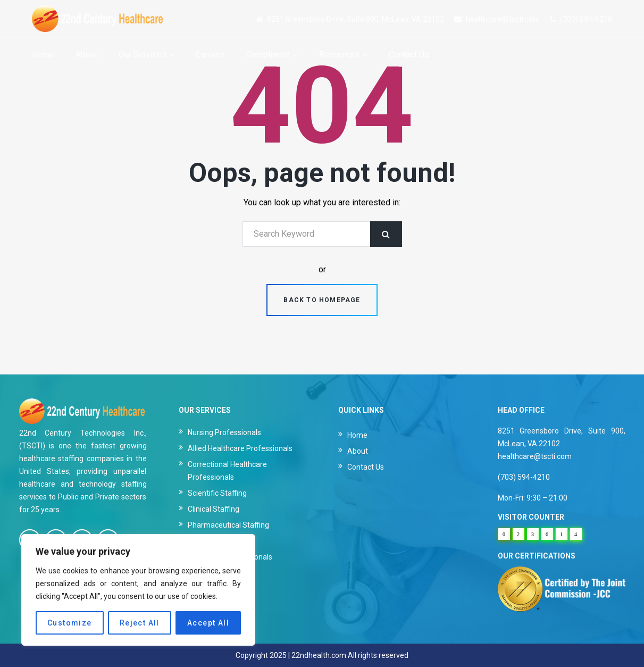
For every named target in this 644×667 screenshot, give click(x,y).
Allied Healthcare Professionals (240, 448)
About (358, 451)
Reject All (140, 623)
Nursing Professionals (224, 432)
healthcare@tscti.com (503, 19)
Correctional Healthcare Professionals (227, 471)
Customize (70, 623)
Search (386, 234)
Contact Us (366, 467)
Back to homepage (322, 300)
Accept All (208, 623)
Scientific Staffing (217, 493)
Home (357, 435)
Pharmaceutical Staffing (228, 525)
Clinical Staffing (214, 509)
